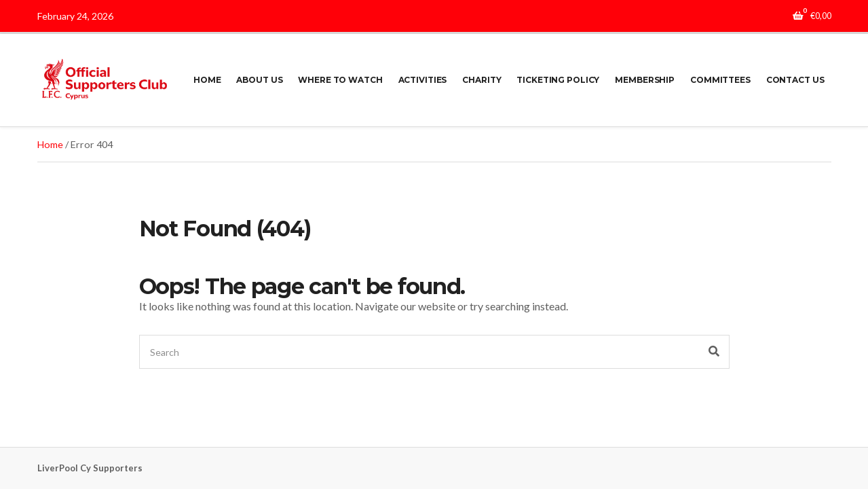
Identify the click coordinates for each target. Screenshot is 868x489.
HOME (207, 80)
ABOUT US (259, 80)
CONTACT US (795, 80)
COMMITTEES (720, 80)
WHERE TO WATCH (340, 80)
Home (50, 144)
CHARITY (482, 80)
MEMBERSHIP (645, 80)
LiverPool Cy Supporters (90, 468)
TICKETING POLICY (558, 80)
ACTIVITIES (423, 80)
